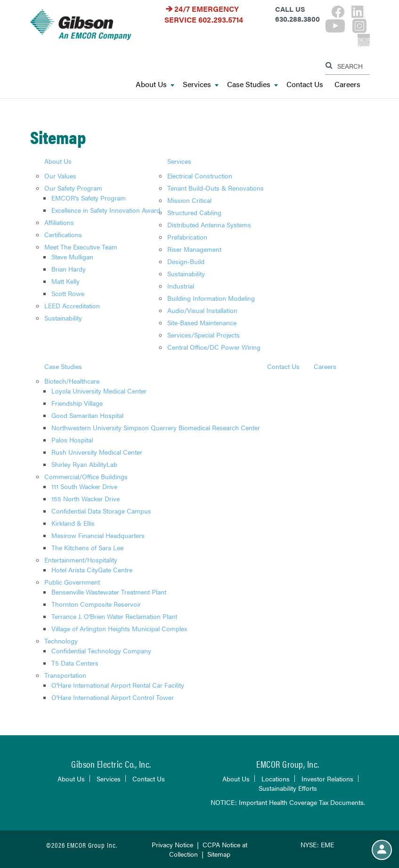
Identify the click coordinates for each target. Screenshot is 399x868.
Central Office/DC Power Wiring (214, 347)
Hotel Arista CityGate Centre (92, 570)
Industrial (181, 286)
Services (201, 84)
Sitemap (219, 854)
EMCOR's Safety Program (89, 198)
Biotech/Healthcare (72, 381)
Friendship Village (77, 403)
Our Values (60, 176)
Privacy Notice (172, 844)
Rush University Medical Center (97, 452)
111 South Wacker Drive (84, 486)
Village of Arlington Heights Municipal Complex (119, 628)
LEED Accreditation (72, 305)
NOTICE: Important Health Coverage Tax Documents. (288, 802)
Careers (347, 84)
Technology (61, 641)
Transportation (65, 675)
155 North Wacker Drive (85, 498)
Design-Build (186, 261)
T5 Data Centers (75, 663)
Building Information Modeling (211, 298)
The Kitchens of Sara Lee (87, 547)
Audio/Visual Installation (202, 310)
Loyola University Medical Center (99, 391)
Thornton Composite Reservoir (96, 604)
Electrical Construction (200, 176)
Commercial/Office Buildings (86, 476)
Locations (276, 779)
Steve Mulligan (72, 257)
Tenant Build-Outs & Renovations (216, 188)
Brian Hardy (69, 269)
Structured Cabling (194, 212)
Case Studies (252, 84)
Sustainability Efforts (288, 788)
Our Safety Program (73, 188)
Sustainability (63, 318)
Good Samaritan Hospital (87, 415)
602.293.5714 (221, 20)
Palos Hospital (72, 440)
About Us (155, 84)
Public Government (72, 582)
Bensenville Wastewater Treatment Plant (109, 592)
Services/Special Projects (204, 335)
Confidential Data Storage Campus (101, 511)
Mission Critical (189, 200)
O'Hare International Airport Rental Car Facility (118, 685)
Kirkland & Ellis (73, 523)
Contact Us (305, 84)
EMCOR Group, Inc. (288, 764)
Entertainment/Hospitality (81, 560)
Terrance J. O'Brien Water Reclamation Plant (114, 616)
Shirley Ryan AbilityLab (84, 464)
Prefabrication (187, 237)
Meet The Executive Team (81, 247)
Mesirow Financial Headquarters (98, 535)
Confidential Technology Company (101, 651)
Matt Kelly (65, 281)
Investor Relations (327, 779)
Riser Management (194, 249)
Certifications (63, 234)
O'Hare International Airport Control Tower (113, 697)
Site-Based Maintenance (202, 322)
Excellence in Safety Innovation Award (106, 210)
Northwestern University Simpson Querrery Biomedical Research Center (156, 427)
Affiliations (59, 222)
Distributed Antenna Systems (209, 225)
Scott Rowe (68, 293)
